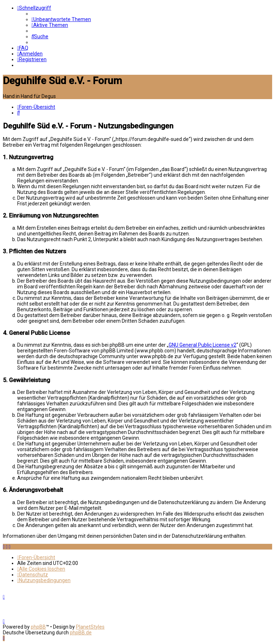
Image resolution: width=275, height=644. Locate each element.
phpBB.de (81, 633)
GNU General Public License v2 (202, 345)
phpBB (38, 627)
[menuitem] (61, 19)
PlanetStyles (90, 627)
